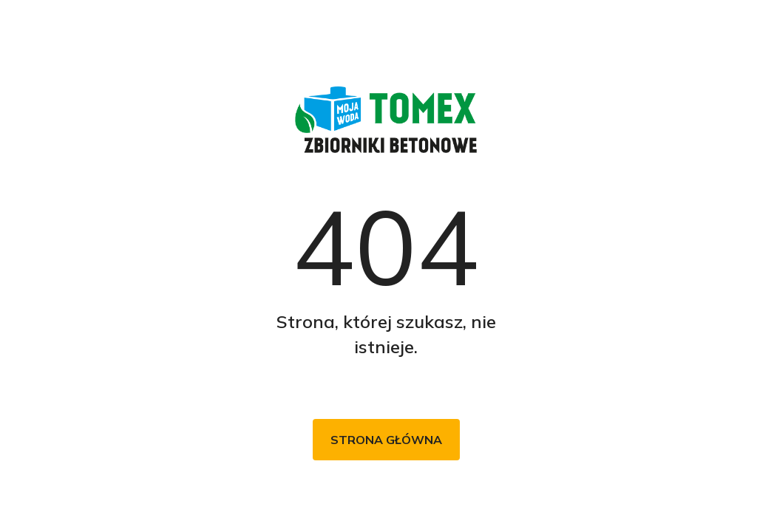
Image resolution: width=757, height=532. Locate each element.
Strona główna (386, 440)
